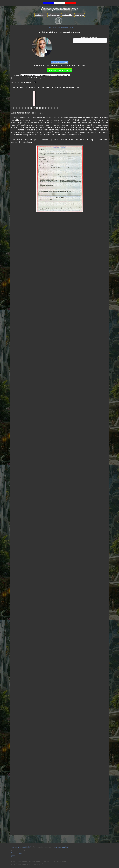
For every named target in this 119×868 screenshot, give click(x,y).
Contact (13, 852)
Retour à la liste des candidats (60, 27)
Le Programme (54, 15)
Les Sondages (41, 15)
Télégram (14, 857)
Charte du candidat (17, 854)
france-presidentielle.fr (21, 847)
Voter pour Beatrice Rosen (60, 70)
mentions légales (60, 847)
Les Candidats (68, 15)
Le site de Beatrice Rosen (59, 62)
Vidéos (13, 855)
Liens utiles (80, 15)
